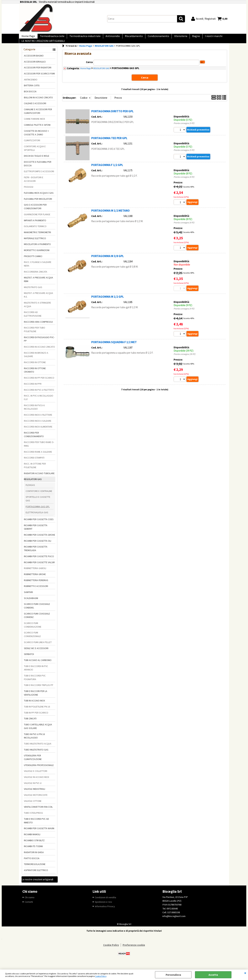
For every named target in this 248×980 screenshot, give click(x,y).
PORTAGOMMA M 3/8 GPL (108, 262)
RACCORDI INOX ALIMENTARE (38, 432)
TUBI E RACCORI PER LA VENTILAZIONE (36, 698)
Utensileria (172, 37)
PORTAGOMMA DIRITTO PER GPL (112, 117)
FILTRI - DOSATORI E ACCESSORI (34, 185)
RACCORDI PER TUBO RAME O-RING (39, 450)
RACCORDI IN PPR (33, 389)
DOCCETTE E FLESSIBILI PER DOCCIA (38, 169)
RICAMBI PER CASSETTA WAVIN (39, 834)
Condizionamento (151, 37)
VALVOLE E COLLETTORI (36, 776)
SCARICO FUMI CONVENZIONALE (32, 640)
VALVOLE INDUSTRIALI (35, 795)
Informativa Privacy (105, 912)
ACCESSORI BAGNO (34, 61)
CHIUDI (245, 973)
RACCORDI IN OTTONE (35, 368)
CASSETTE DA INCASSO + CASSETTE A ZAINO (36, 138)
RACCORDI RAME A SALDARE (38, 457)
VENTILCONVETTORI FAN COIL (38, 812)
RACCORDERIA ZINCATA (36, 277)
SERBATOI (29, 660)
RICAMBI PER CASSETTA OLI (38, 546)
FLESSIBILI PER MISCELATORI (38, 204)
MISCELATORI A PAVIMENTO (37, 250)
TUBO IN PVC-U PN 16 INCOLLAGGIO (34, 741)
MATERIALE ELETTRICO (35, 244)
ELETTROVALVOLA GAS (37, 518)
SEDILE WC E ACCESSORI (36, 654)
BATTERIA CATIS (32, 91)
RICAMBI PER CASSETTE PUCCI (39, 562)
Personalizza (173, 975)
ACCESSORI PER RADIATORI (38, 73)
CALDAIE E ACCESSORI (35, 109)
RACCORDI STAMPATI (34, 463)
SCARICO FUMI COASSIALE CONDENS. (37, 611)
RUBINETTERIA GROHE (35, 580)
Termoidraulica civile (50, 37)
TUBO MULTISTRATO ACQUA (38, 749)
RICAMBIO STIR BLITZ (34, 846)
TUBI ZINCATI (30, 724)
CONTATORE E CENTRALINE (39, 497)
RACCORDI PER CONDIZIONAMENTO (34, 440)
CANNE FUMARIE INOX (34, 124)
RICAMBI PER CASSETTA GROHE (40, 540)
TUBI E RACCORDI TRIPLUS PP (39, 691)
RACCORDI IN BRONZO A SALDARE (36, 360)
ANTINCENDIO (31, 85)
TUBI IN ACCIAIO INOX (34, 706)
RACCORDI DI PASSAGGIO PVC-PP (39, 345)
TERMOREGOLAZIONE (35, 870)
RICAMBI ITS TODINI (33, 852)
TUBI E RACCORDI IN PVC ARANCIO (36, 673)
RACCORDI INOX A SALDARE (38, 426)
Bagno (186, 37)
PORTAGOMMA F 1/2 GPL (107, 170)
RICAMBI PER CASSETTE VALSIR (39, 568)
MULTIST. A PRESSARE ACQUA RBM (38, 285)
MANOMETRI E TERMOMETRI (37, 238)
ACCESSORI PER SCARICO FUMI (39, 79)
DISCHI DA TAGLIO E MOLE (37, 161)
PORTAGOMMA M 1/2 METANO (110, 216)
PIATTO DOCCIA (32, 864)
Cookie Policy (101, 976)
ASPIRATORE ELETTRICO (36, 876)
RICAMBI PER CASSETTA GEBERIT (36, 533)
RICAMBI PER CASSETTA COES (39, 525)
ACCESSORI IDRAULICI (35, 67)
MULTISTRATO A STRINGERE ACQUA (37, 310)
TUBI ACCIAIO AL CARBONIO (38, 666)
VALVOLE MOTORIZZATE (36, 800)
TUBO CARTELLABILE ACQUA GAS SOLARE (38, 732)
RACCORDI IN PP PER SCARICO (39, 383)
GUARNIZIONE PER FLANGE (37, 220)
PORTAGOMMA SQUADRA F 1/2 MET (114, 348)
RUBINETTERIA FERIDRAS (36, 586)
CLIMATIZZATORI (32, 146)
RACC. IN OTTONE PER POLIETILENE (35, 471)
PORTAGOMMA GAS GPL (38, 512)
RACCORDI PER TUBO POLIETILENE (35, 335)
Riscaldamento (128, 37)
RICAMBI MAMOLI (32, 840)
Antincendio (108, 37)
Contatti (29, 907)
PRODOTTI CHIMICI (33, 262)
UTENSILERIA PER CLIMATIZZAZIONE (33, 763)
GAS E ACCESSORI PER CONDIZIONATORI (35, 212)
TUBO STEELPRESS (33, 818)
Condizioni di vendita (106, 903)
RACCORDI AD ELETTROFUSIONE (33, 319)
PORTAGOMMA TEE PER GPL (109, 143)
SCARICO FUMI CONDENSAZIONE (33, 630)
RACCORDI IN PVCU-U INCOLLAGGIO (34, 413)
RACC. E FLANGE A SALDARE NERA (38, 269)
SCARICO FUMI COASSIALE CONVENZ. (37, 621)
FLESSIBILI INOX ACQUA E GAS (39, 198)
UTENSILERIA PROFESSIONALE (39, 771)
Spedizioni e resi (103, 907)
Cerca (89, 68)
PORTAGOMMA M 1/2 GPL (108, 303)
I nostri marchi (202, 37)
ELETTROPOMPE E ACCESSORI (39, 177)
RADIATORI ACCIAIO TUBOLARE (39, 479)
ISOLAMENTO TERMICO (35, 232)
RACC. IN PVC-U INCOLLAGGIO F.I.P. (39, 403)
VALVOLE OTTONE (33, 806)
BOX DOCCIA (30, 97)
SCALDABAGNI (31, 604)
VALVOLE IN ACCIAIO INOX (37, 783)
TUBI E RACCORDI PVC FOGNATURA (35, 683)
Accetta (213, 975)
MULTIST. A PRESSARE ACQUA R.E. (38, 301)
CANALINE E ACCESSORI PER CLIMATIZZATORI (38, 117)
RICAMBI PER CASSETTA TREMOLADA (36, 554)
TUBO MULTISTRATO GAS (36, 755)
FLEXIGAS (30, 491)
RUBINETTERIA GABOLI (35, 574)
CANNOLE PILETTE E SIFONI (37, 130)
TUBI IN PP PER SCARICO (36, 718)
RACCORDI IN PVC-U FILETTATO (39, 395)
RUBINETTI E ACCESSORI (36, 592)
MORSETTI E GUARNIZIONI (37, 256)
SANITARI (28, 598)
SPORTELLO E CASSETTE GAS (38, 504)
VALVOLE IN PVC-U (33, 789)
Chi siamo (30, 903)
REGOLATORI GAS (33, 485)
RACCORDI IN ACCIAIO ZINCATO (39, 352)
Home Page (28, 37)
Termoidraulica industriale (82, 37)
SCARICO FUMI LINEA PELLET (38, 648)
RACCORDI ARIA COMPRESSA (38, 327)
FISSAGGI (29, 192)
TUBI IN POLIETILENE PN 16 (37, 712)
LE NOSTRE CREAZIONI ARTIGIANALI (43, 45)
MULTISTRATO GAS (33, 293)
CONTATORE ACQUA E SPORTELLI (35, 154)
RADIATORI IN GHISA (34, 858)
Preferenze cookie (134, 951)
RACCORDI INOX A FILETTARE (38, 420)
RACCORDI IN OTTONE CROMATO (35, 376)
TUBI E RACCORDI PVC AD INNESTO (36, 826)
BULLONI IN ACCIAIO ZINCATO (38, 103)
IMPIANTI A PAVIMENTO (35, 226)
